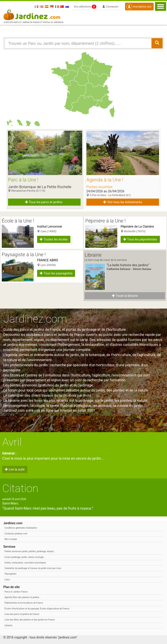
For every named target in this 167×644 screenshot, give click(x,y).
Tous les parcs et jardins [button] (44, 202)
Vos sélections (85, 7)
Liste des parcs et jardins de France (22, 614)
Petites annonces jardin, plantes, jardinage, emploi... (30, 551)
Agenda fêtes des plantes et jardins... (23, 597)
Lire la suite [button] (15, 469)
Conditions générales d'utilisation (21, 528)
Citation (20, 488)
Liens (7, 580)
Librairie (8, 625)
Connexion (110, 7)
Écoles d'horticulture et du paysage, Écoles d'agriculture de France (37, 609)
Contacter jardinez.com (16, 534)
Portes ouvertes (99, 187)
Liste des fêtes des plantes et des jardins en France (30, 620)
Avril (12, 442)
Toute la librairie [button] (125, 296)
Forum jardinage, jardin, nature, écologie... (25, 557)
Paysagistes (10, 574)
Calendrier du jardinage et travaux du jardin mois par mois (33, 568)
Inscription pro (139, 6)
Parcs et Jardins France (16, 592)
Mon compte (11, 539)
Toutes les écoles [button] (54, 239)
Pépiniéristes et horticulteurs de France (24, 603)
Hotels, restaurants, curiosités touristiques (25, 563)
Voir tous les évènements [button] (123, 202)
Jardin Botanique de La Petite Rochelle (40, 187)
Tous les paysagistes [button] (56, 273)
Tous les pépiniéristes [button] (140, 239)
